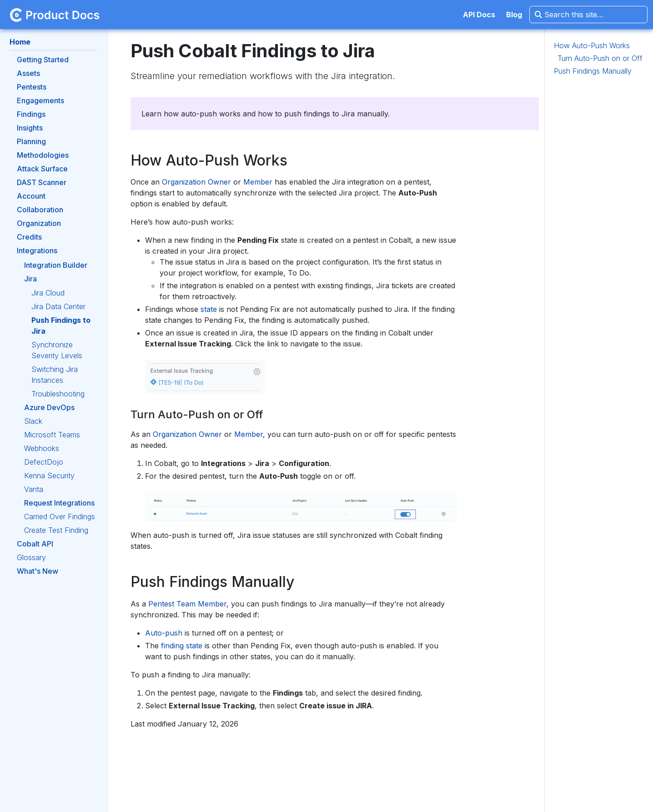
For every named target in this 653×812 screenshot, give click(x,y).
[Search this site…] (588, 15)
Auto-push (164, 633)
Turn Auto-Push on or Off (600, 58)
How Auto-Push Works (592, 45)
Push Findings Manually (593, 71)
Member (258, 182)
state (209, 309)
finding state (182, 646)
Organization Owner (196, 182)
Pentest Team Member (187, 604)
